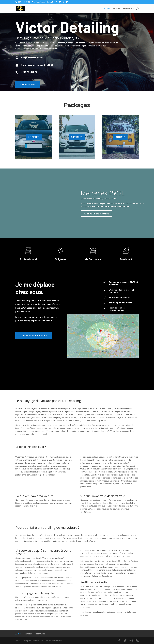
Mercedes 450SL (103, 193)
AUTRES (120, 137)
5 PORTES (77, 137)
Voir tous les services (34, 335)
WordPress (57, 641)
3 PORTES (34, 137)
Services (28, 634)
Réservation (40, 634)
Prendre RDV (28, 84)
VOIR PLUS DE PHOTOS (96, 213)
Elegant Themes (32, 641)
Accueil (18, 634)
